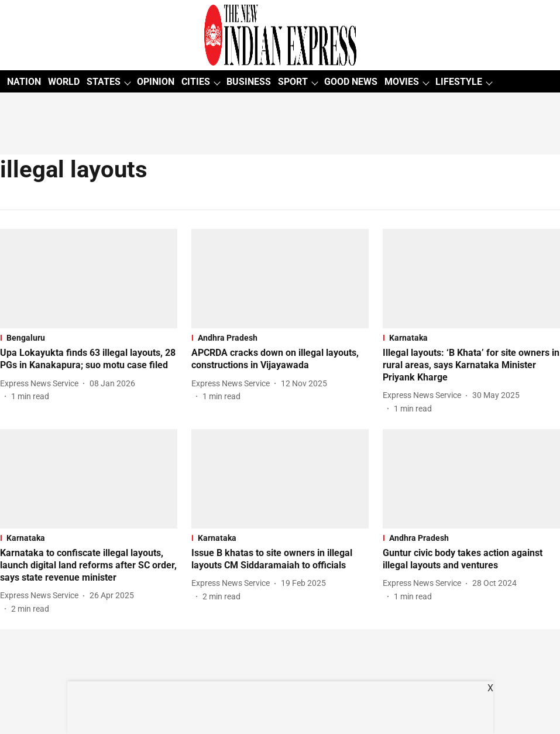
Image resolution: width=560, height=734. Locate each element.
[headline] (89, 359)
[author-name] (42, 384)
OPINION (156, 82)
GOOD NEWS (351, 82)
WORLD (64, 82)
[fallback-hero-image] (89, 279)
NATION (24, 82)
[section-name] (89, 338)
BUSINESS (249, 82)
